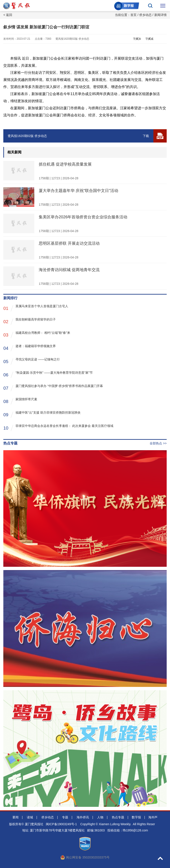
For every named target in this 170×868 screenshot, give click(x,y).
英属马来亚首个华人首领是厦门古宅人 (36, 308)
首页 (133, 15)
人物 (100, 817)
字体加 (137, 39)
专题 (65, 817)
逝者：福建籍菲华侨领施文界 (30, 348)
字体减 (149, 39)
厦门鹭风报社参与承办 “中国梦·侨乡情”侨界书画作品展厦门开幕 (53, 388)
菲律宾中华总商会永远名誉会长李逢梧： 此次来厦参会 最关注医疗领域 (58, 428)
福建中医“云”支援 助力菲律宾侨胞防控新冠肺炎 (42, 414)
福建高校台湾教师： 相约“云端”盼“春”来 (37, 335)
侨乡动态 (145, 15)
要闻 (15, 817)
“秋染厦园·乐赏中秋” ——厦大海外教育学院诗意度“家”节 (48, 374)
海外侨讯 (83, 817)
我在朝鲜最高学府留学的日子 (30, 321)
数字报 (136, 817)
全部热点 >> (158, 443)
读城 (30, 817)
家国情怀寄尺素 (20, 401)
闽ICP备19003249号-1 (61, 824)
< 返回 (8, 15)
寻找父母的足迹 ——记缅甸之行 (32, 361)
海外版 (153, 817)
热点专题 (118, 817)
